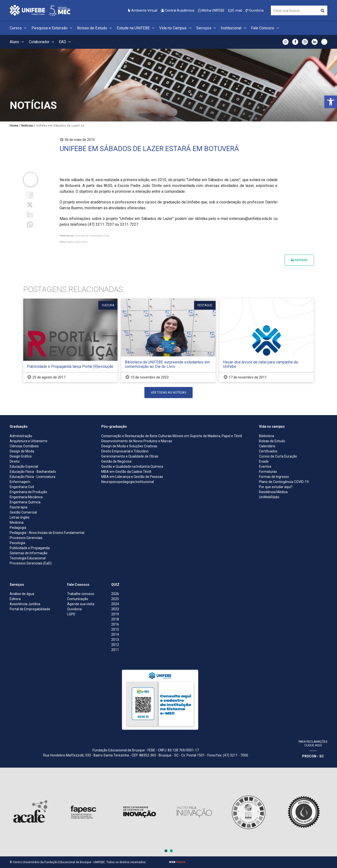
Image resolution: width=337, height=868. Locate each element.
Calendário (267, 446)
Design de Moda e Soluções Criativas (129, 446)
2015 (115, 629)
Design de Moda (22, 451)
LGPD (71, 614)
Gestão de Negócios (116, 461)
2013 (115, 640)
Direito (15, 461)
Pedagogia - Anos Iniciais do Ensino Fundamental (47, 533)
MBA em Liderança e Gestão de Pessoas (132, 477)
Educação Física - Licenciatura (32, 477)
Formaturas (268, 472)
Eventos (265, 466)
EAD (66, 42)
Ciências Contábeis (24, 446)
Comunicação (78, 599)
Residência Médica (273, 492)
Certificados (268, 451)
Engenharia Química (25, 502)
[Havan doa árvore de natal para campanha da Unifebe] (266, 340)
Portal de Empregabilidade (30, 609)
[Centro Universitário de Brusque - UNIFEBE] (40, 10)
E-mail (235, 10)
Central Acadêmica (178, 10)
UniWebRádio (269, 497)
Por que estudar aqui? (276, 487)
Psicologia (17, 543)
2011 (115, 650)
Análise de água (22, 594)
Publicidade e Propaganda (30, 548)
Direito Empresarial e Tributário (125, 451)
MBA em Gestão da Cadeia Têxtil (126, 472)
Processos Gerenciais (26, 538)
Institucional (234, 28)
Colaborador (42, 42)
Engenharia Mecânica (26, 497)
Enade (264, 461)
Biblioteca (266, 436)
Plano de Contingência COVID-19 (284, 482)
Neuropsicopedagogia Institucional (128, 482)
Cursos (19, 28)
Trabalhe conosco (81, 594)
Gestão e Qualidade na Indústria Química (132, 466)
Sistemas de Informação (29, 553)
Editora (15, 599)
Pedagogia (18, 528)
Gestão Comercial (23, 512)
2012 (115, 645)
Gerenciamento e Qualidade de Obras (130, 456)
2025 (115, 599)
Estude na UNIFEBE (136, 28)
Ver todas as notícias (168, 392)
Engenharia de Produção (28, 492)
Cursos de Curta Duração (278, 456)
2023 (115, 609)
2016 (115, 624)
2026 (115, 594)
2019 (115, 614)
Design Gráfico (21, 456)
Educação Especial (24, 466)
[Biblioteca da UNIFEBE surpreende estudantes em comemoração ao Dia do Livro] (168, 340)
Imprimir (299, 260)
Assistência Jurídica (25, 604)
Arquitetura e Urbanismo (29, 441)
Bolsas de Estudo (95, 28)
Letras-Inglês (20, 517)
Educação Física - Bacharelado (33, 472)
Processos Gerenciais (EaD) (31, 563)
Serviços (207, 28)
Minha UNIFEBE (211, 10)
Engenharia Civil (22, 487)
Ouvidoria (255, 10)
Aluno (17, 42)
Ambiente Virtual (143, 10)
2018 (115, 619)
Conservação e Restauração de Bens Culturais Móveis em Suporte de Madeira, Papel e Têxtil (172, 436)
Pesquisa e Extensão (53, 28)
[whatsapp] (30, 224)
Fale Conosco (266, 28)
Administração (21, 436)
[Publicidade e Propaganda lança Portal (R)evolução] (71, 340)
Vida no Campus (176, 28)
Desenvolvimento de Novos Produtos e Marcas (137, 441)
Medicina (17, 522)
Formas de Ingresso (274, 477)
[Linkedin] (30, 214)
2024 (115, 604)
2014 (115, 635)
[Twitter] (30, 205)
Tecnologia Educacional (28, 558)
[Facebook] (30, 195)
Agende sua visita (81, 604)
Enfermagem (20, 482)
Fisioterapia (19, 507)
